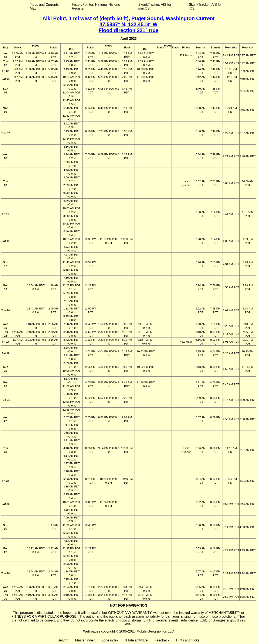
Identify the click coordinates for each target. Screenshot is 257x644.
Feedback (162, 640)
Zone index (110, 640)
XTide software (136, 640)
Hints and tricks (188, 640)
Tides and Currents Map (44, 6)
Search (63, 640)
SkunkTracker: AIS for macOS (155, 6)
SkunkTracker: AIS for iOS (205, 6)
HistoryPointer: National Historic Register (96, 6)
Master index (85, 640)
